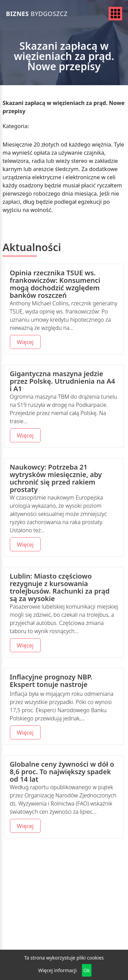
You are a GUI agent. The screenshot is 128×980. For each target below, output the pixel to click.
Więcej (25, 342)
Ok (87, 970)
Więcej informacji (58, 970)
